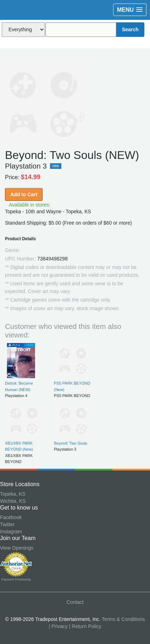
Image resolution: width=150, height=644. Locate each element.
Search (130, 29)
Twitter (7, 524)
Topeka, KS (13, 494)
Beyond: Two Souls (71, 443)
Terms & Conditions (123, 619)
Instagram (11, 532)
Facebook (11, 517)
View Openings (17, 548)
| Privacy (58, 626)
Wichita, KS (13, 501)
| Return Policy (85, 626)
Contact (75, 602)
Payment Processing (16, 579)
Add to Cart (24, 194)
